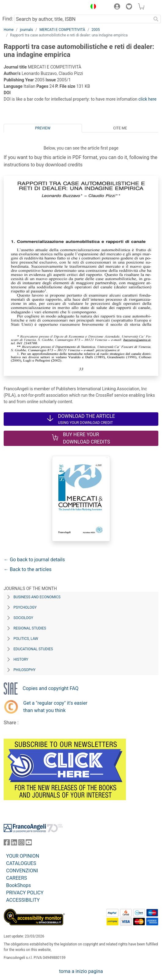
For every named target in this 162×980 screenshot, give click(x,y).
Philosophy (24, 670)
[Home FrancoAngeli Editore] (24, 7)
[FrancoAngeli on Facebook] (7, 844)
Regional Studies (30, 628)
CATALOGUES (21, 863)
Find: (8, 19)
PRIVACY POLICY (25, 893)
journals (26, 30)
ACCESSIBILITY (23, 900)
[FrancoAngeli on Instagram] (21, 844)
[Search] (156, 19)
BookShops (18, 885)
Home (9, 30)
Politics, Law (26, 639)
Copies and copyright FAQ (51, 688)
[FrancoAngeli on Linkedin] (14, 844)
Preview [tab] (43, 128)
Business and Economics (37, 597)
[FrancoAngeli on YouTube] (29, 844)
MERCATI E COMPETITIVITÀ (62, 30)
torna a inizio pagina (81, 971)
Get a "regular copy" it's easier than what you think (55, 707)
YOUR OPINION (23, 856)
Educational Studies (33, 649)
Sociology (23, 618)
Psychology (25, 607)
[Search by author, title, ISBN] (83, 19)
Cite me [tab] (120, 128)
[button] (92, 7)
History (21, 659)
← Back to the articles (28, 569)
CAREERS (17, 878)
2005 (96, 30)
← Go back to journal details (34, 560)
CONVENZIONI (22, 871)
